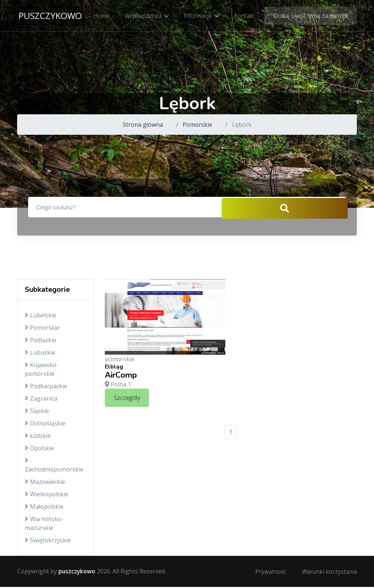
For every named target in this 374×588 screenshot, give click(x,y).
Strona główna (143, 125)
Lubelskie (41, 317)
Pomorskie (197, 125)
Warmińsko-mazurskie (44, 525)
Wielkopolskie (47, 496)
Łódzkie (38, 437)
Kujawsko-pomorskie (42, 371)
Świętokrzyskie (48, 542)
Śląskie (37, 412)
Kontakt (244, 16)
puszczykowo (50, 16)
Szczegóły (127, 399)
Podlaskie (41, 341)
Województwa (147, 16)
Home (102, 16)
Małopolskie (44, 508)
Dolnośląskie (45, 425)
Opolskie (39, 450)
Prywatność (268, 573)
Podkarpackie (46, 387)
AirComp (121, 376)
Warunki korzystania (328, 573)
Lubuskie (40, 354)
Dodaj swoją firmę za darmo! (311, 16)
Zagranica (41, 400)
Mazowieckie (45, 483)
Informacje (201, 16)
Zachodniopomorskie (54, 467)
